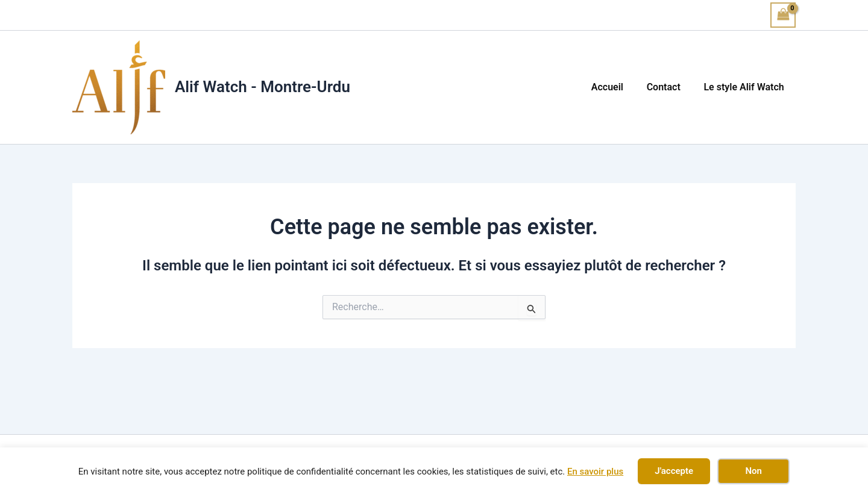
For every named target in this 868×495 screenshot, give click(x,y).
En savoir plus (595, 472)
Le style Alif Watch (746, 87)
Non (753, 471)
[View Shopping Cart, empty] (783, 15)
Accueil (617, 87)
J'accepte (674, 471)
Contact (670, 87)
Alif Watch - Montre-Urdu (263, 87)
